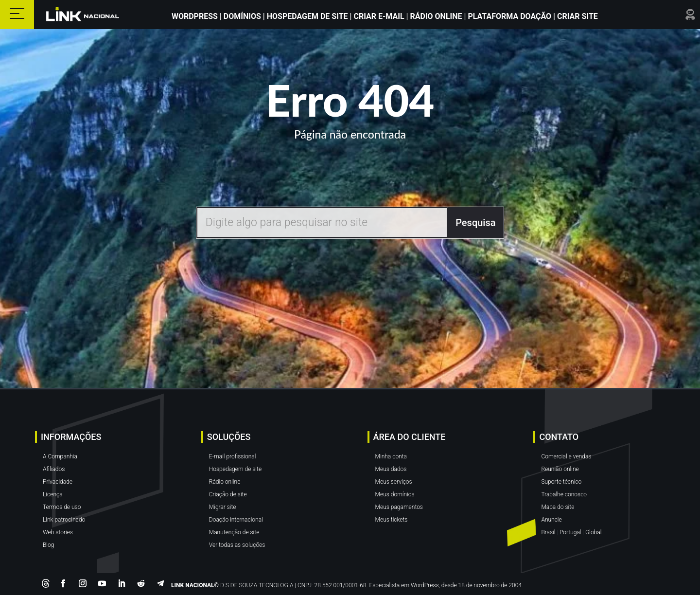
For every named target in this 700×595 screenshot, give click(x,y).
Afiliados (54, 469)
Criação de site (228, 494)
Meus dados (391, 469)
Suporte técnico (561, 482)
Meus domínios (395, 494)
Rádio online (225, 482)
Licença (53, 494)
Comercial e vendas (566, 456)
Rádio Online (436, 16)
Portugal (570, 532)
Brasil (548, 532)
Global (593, 532)
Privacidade (58, 482)
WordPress (196, 16)
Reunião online (560, 469)
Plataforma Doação (510, 16)
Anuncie (551, 520)
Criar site (577, 16)
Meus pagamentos (399, 507)
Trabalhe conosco (564, 494)
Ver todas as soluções (237, 545)
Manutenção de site (234, 532)
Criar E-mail (379, 16)
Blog (48, 545)
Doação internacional (236, 520)
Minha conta (391, 456)
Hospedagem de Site (308, 16)
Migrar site (223, 507)
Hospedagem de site (235, 469)
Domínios (242, 16)
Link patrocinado (64, 520)
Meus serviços (394, 482)
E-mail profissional (233, 456)
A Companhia (60, 456)
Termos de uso (62, 507)
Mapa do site (558, 507)
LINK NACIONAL (193, 585)
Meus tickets (392, 520)
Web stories (58, 532)
